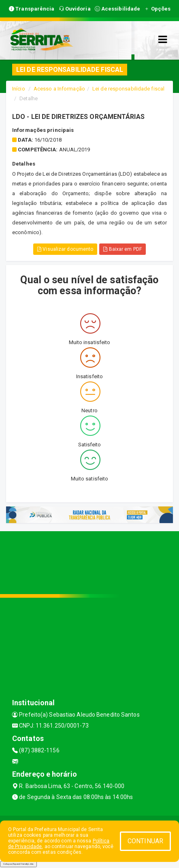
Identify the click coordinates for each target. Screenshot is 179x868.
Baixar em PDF (123, 249)
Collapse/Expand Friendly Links (18, 864)
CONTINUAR (145, 841)
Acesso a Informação (59, 89)
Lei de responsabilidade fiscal (128, 89)
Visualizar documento (65, 249)
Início (19, 89)
